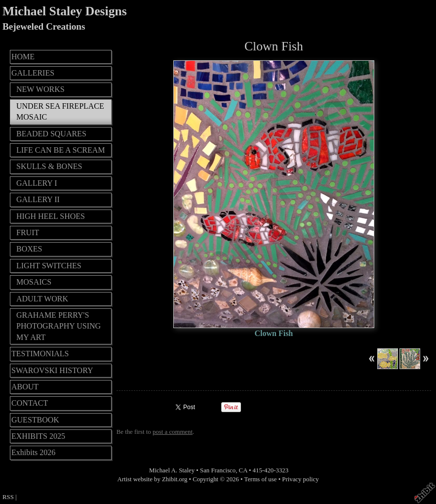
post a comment (173, 432)
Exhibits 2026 (33, 452)
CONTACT (30, 403)
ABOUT (25, 387)
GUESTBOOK (35, 420)
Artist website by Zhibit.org (152, 479)
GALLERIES (33, 73)
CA (243, 470)
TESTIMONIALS (40, 354)
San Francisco (218, 470)
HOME (23, 57)
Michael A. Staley (172, 470)
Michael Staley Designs (65, 11)
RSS (8, 497)
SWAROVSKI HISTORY (52, 370)
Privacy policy (300, 479)
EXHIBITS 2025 (38, 436)
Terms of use (261, 479)
